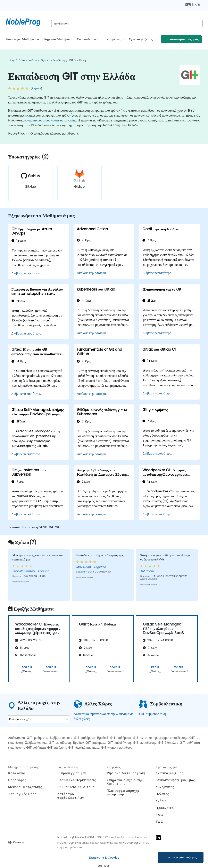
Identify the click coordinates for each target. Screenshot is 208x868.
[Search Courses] (127, 24)
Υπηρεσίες (114, 39)
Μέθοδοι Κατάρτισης (25, 787)
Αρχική (14, 60)
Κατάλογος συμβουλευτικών (71, 796)
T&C (160, 822)
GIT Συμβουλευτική (152, 714)
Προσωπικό (165, 808)
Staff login (104, 866)
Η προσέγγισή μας (72, 773)
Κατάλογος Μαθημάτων (23, 39)
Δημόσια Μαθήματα (58, 39)
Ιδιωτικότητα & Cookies (104, 858)
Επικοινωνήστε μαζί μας (181, 857)
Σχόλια (161, 801)
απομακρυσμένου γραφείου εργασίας (52, 120)
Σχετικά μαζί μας (141, 39)
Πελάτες (162, 794)
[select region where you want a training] (39, 719)
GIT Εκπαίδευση (77, 60)
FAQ (160, 815)
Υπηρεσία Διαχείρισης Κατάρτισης (125, 782)
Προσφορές (17, 780)
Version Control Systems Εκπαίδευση (43, 60)
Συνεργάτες (165, 787)
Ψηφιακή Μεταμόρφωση (126, 773)
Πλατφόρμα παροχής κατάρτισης (123, 792)
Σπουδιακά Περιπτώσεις (77, 780)
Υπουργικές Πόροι (23, 794)
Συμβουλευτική (88, 39)
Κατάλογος (17, 773)
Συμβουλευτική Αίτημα (76, 787)
